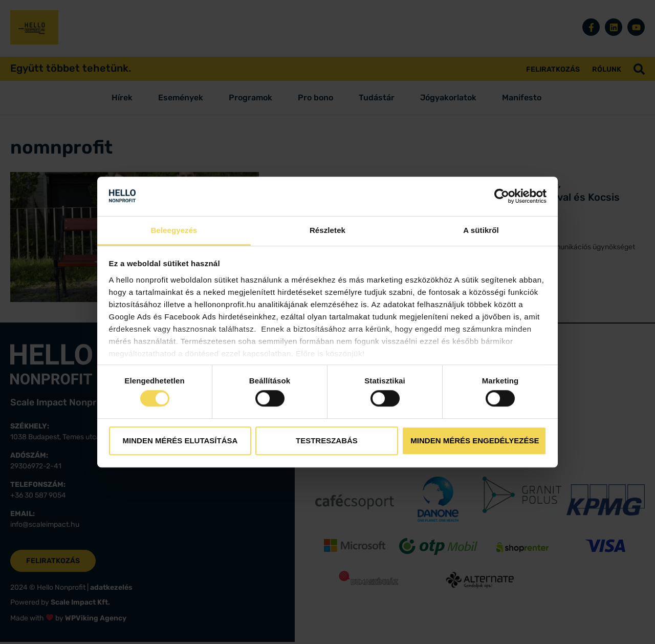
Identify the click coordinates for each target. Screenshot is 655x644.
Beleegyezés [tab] (174, 230)
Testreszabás (327, 441)
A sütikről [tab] (481, 230)
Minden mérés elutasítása (180, 441)
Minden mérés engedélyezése (475, 441)
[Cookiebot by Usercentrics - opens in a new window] (502, 197)
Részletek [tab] (327, 230)
